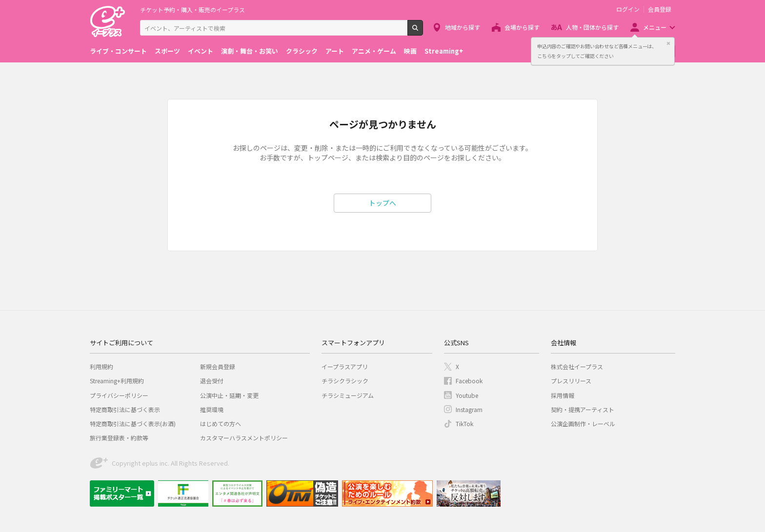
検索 (423, 32)
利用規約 (101, 366)
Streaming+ (444, 51)
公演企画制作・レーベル (583, 424)
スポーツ (167, 51)
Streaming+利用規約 (117, 381)
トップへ (382, 203)
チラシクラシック (345, 381)
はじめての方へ (221, 424)
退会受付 (212, 381)
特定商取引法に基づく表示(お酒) (133, 424)
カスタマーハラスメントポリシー (244, 438)
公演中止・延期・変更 (229, 395)
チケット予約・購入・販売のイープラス (192, 10)
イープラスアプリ (345, 366)
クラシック (302, 51)
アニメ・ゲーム (374, 51)
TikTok (464, 424)
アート (335, 51)
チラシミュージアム (348, 395)
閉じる (668, 43)
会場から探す (522, 27)
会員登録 (660, 9)
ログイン (628, 9)
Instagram (469, 409)
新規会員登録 (218, 366)
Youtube (467, 395)
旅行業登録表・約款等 (119, 438)
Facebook (469, 381)
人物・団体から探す (592, 27)
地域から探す (463, 27)
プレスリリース (571, 381)
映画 (410, 51)
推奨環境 (212, 409)
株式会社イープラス (577, 366)
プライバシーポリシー (119, 395)
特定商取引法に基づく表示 (125, 409)
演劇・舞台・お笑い (250, 51)
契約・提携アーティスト (583, 409)
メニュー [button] (655, 27)
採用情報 (563, 395)
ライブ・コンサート (118, 51)
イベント (201, 51)
